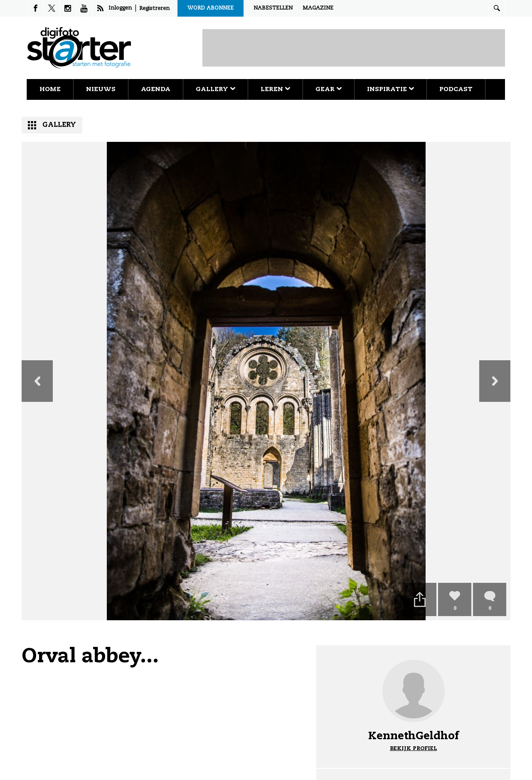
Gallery (216, 89)
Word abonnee (211, 8)
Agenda (156, 89)
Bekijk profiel (413, 749)
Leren (275, 89)
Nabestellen (273, 8)
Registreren (154, 9)
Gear (329, 89)
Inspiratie (390, 89)
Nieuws (101, 89)
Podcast (456, 89)
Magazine (318, 8)
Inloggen (120, 8)
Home (50, 89)
